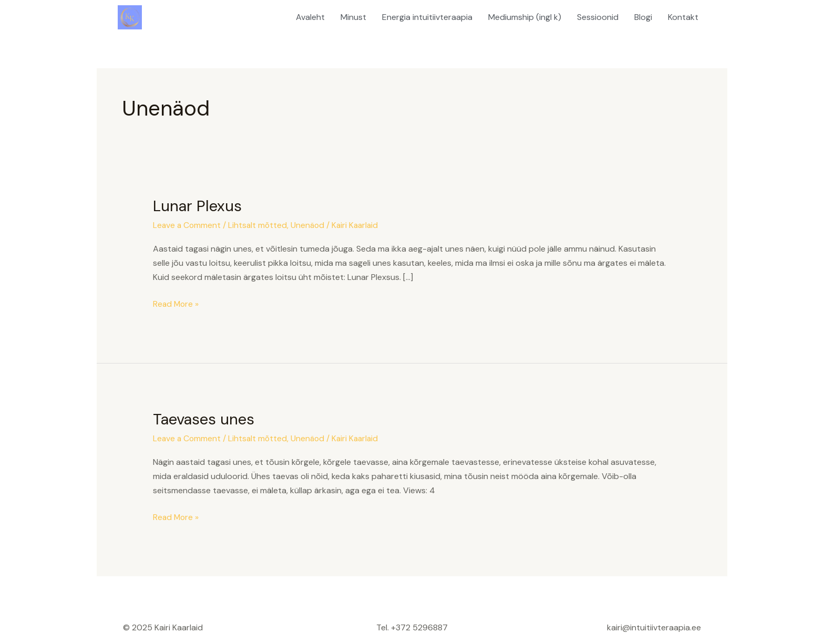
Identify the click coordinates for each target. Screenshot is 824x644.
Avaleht (310, 17)
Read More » (177, 303)
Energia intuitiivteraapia (427, 17)
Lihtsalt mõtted (260, 225)
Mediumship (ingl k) (525, 17)
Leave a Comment (188, 225)
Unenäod (311, 225)
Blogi (643, 17)
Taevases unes (206, 418)
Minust (353, 17)
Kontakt (683, 17)
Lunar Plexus (199, 206)
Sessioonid (598, 17)
